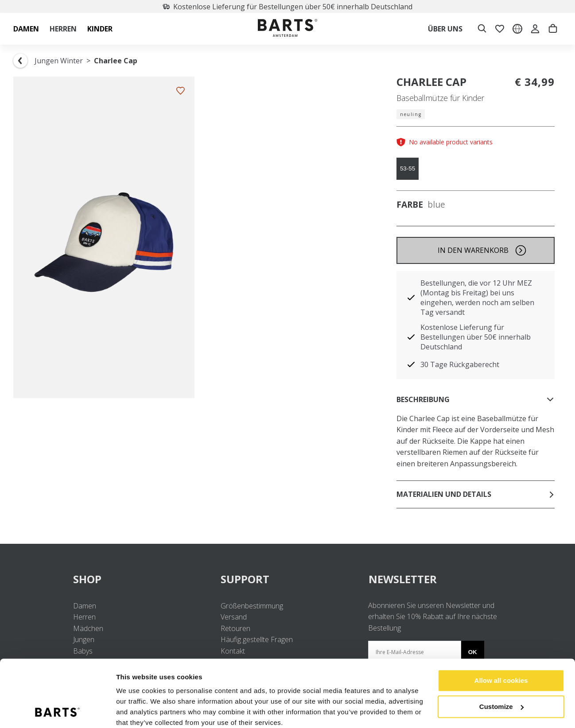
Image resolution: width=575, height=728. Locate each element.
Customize (501, 670)
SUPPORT (287, 579)
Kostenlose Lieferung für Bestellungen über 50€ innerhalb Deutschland (287, 7)
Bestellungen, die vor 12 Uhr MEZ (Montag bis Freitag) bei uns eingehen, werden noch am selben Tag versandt (477, 298)
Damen (85, 606)
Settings (129, 711)
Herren (84, 617)
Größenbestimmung (252, 606)
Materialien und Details (476, 494)
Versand (234, 617)
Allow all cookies (501, 644)
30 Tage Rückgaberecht (460, 364)
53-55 (408, 168)
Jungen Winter (59, 61)
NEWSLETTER (403, 579)
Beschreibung (476, 399)
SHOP (140, 579)
